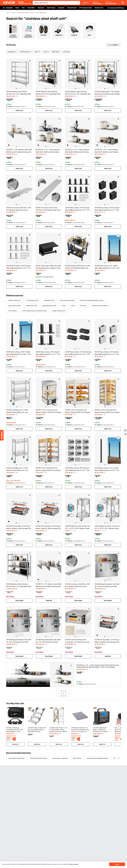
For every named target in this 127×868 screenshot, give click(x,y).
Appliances (59, 35)
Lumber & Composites (13, 36)
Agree (117, 864)
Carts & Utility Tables (41, 13)
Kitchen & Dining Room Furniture (26, 13)
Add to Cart (19, 110)
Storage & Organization (28, 36)
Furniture (13, 13)
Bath (89, 35)
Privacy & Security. (74, 864)
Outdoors (74, 35)
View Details (19, 601)
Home (8, 13)
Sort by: (110, 45)
